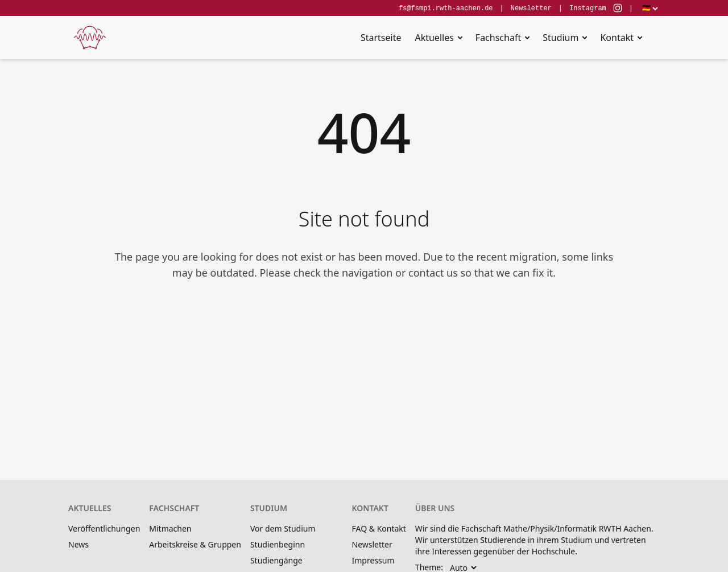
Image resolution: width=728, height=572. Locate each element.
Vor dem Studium (283, 528)
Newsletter (531, 9)
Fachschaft (498, 38)
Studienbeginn (278, 544)
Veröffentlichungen (104, 528)
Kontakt (617, 38)
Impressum (373, 560)
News (78, 544)
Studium (561, 38)
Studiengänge (276, 560)
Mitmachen (170, 528)
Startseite (381, 38)
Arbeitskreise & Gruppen (195, 544)
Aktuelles (434, 38)
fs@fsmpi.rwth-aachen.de (446, 9)
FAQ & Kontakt (379, 528)
